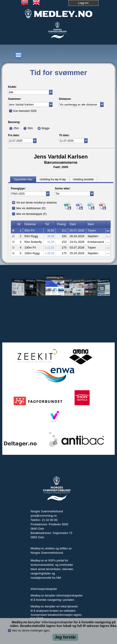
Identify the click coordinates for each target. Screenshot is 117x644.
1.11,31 (49, 248)
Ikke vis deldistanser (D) (31, 208)
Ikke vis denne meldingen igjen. (31, 631)
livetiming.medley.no (43, 281)
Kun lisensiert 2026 (25, 111)
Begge (46, 128)
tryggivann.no (103, 281)
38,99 (51, 236)
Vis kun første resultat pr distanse (36, 203)
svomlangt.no (67, 281)
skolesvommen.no (91, 281)
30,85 (51, 231)
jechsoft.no (31, 281)
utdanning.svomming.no (79, 280)
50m (30, 128)
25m (16, 128)
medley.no (19, 281)
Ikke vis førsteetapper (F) (31, 214)
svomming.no (55, 277)
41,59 (51, 242)
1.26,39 (49, 253)
